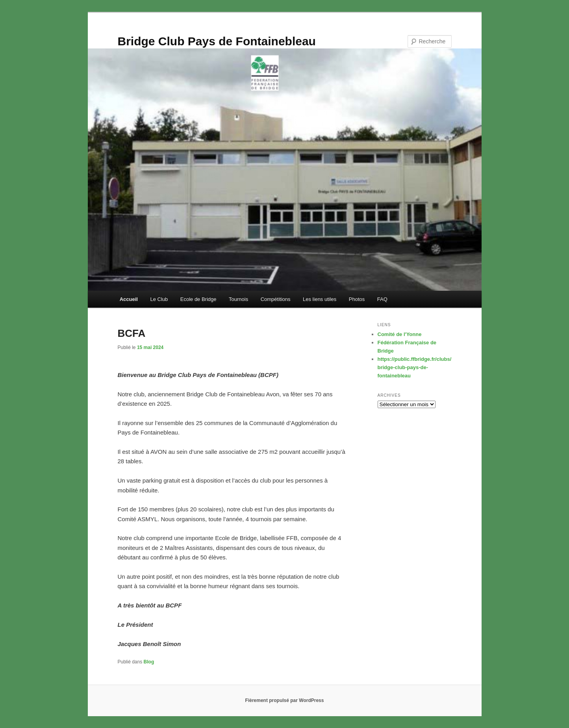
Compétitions (276, 299)
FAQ (382, 299)
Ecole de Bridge (198, 299)
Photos (357, 299)
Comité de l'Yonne (400, 334)
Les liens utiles (320, 299)
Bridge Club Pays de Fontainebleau (217, 41)
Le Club (159, 299)
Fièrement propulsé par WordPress (285, 700)
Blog (149, 662)
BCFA (132, 333)
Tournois (238, 299)
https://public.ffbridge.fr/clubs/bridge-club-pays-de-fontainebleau (415, 367)
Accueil (129, 299)
